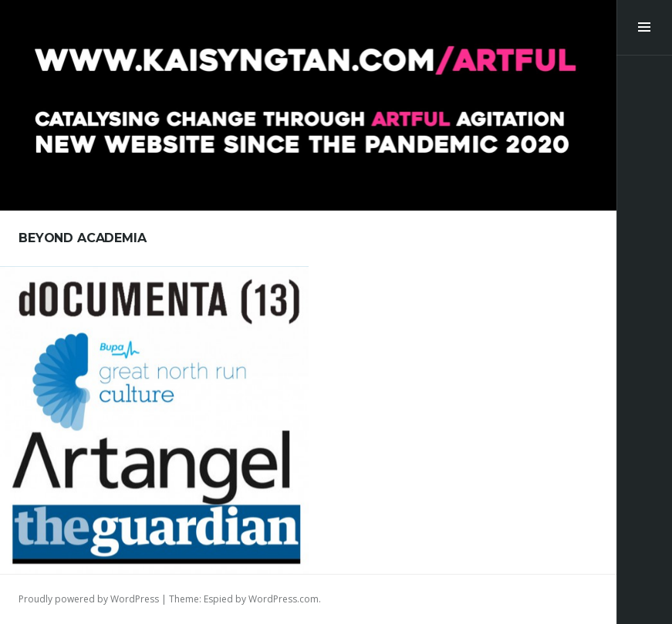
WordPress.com (284, 599)
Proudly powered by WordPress (89, 599)
